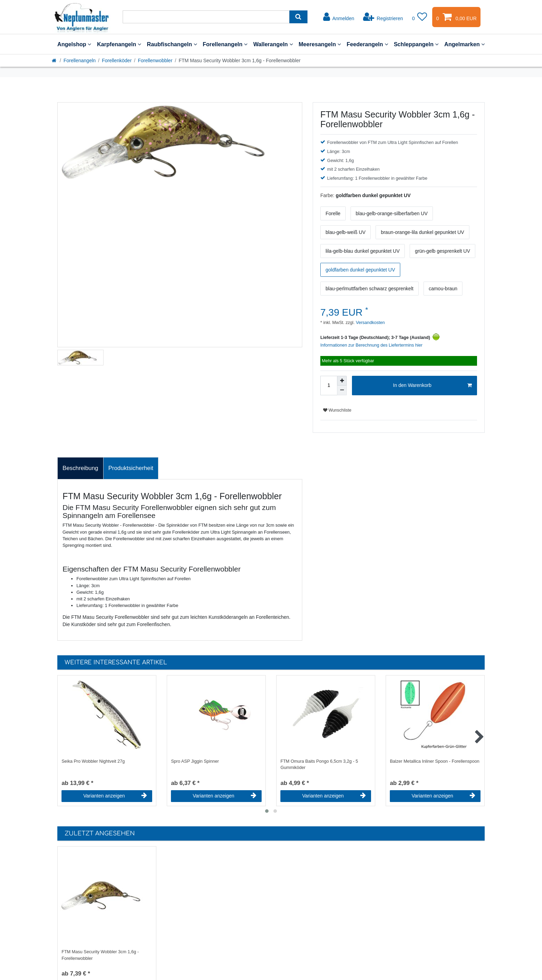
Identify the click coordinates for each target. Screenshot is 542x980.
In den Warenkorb (432, 386)
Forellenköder (117, 60)
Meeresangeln (320, 44)
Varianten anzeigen (115, 796)
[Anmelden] (339, 17)
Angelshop (74, 44)
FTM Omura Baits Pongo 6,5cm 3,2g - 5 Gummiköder (319, 765)
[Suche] (298, 17)
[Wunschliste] (420, 17)
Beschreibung (80, 468)
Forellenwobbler (155, 60)
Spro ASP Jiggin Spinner (195, 761)
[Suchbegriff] (206, 17)
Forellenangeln (225, 44)
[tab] (80, 468)
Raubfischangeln (172, 44)
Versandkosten (370, 323)
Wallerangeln (273, 44)
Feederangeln (367, 44)
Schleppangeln (416, 44)
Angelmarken (465, 44)
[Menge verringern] (342, 390)
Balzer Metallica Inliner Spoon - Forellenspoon (435, 761)
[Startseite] (55, 60)
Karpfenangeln (119, 44)
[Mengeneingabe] (329, 386)
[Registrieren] (383, 17)
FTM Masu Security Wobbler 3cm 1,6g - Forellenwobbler (100, 955)
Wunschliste (337, 410)
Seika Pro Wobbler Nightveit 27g (93, 761)
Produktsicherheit (131, 468)
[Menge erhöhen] (342, 381)
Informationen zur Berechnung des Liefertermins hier (371, 345)
